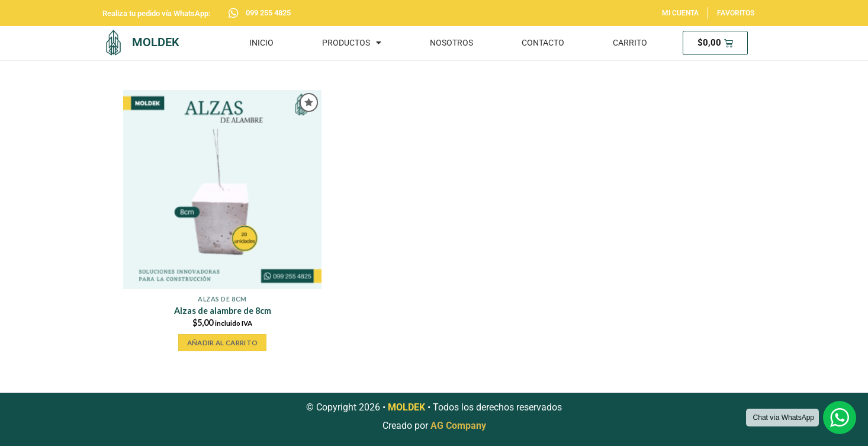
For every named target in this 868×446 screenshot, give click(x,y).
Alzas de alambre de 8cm (223, 311)
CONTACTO (543, 43)
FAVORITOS (736, 13)
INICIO (261, 43)
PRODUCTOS (352, 43)
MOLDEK (156, 42)
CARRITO (630, 43)
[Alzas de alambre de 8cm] (222, 189)
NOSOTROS (451, 43)
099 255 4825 (268, 13)
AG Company (458, 426)
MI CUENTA (680, 13)
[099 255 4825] (234, 13)
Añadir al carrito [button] (223, 343)
